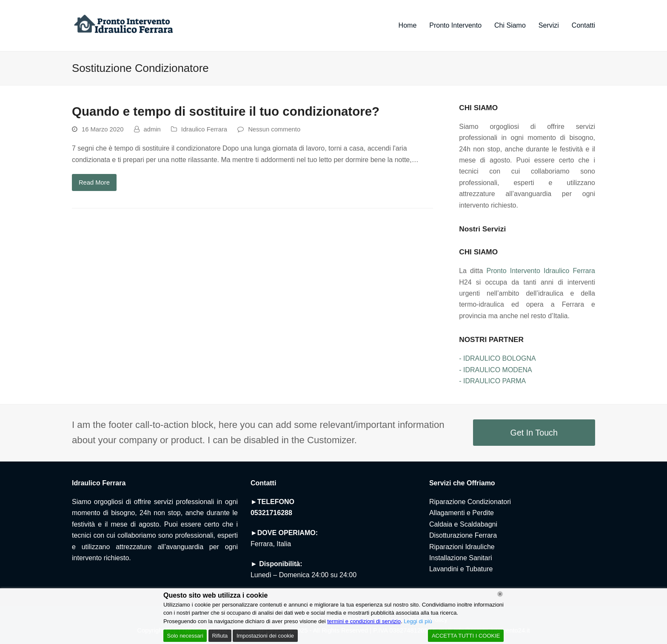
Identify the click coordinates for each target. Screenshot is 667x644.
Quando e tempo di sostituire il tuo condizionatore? (226, 111)
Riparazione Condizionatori (470, 502)
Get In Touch (534, 433)
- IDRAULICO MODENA (496, 370)
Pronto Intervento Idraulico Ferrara (541, 271)
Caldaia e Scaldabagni (463, 524)
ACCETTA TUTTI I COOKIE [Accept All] (466, 636)
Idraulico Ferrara (204, 129)
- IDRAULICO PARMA (492, 381)
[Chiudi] (500, 594)
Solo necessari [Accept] (185, 636)
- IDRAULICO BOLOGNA (497, 358)
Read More (94, 182)
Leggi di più (418, 621)
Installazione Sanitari (461, 558)
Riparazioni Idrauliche (462, 547)
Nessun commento (274, 129)
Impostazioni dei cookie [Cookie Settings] (265, 636)
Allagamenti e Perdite (462, 513)
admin (152, 129)
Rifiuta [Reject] (220, 636)
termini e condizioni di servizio (364, 621)
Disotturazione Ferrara (463, 535)
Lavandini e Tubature (461, 569)
